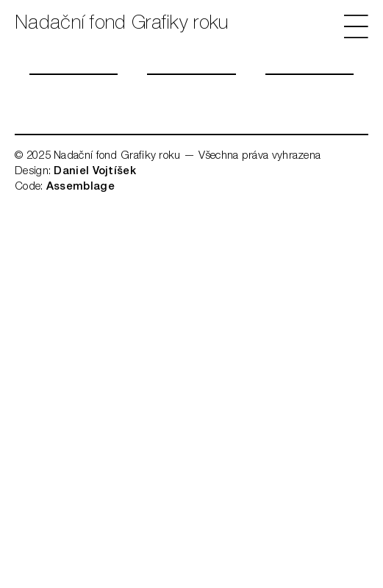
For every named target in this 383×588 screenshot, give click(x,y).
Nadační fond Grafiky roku (122, 24)
